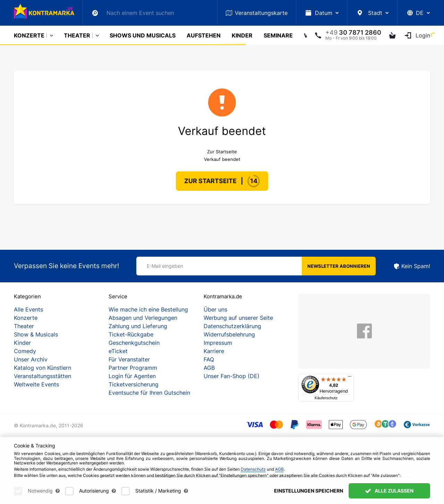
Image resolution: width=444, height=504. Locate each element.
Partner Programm (133, 368)
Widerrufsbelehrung (229, 334)
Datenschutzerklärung (232, 326)
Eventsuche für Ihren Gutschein (149, 393)
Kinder (242, 35)
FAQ (209, 359)
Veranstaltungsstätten (42, 376)
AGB (209, 368)
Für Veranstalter (129, 359)
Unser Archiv (31, 359)
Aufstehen (204, 35)
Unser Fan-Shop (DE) (232, 376)
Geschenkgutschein (134, 343)
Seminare (278, 35)
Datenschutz (253, 469)
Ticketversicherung (134, 384)
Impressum (218, 343)
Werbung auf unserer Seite (238, 318)
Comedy (25, 351)
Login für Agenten (132, 376)
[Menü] (350, 378)
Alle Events (28, 309)
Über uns (215, 309)
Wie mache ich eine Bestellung (148, 309)
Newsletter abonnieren (339, 266)
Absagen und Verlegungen (143, 318)
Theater (77, 35)
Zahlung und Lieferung (138, 326)
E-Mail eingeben (165, 266)
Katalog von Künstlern (42, 368)
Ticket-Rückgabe (131, 334)
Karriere (214, 351)
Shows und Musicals (143, 35)
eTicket (118, 351)
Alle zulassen (389, 491)
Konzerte (29, 35)
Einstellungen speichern (309, 491)
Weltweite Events (36, 384)
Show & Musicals (36, 334)
